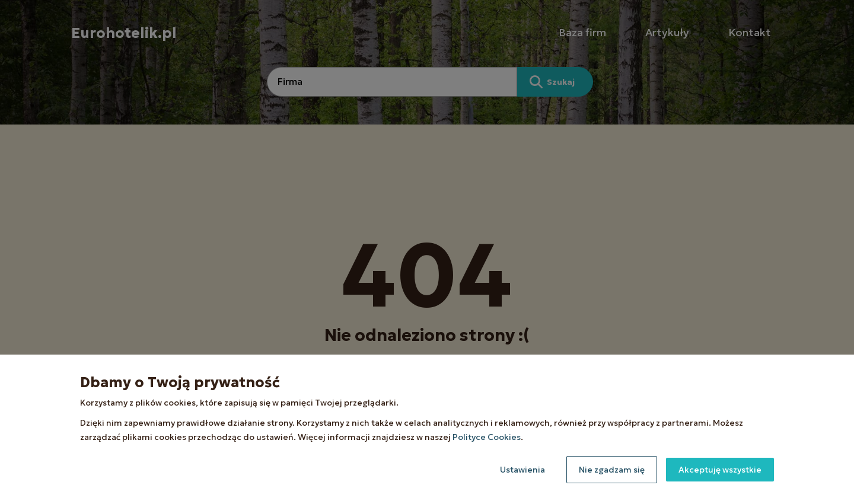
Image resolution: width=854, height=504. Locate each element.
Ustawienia (522, 470)
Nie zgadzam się (612, 470)
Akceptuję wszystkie (720, 470)
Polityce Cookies (487, 437)
